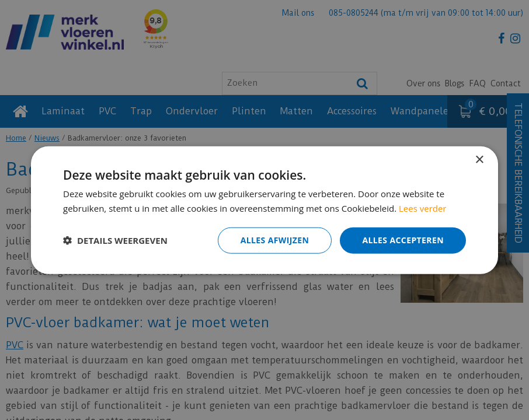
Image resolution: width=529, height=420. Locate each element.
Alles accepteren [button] (403, 240)
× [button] (479, 160)
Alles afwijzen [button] (275, 240)
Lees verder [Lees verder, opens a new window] (423, 208)
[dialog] (264, 210)
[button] (115, 240)
